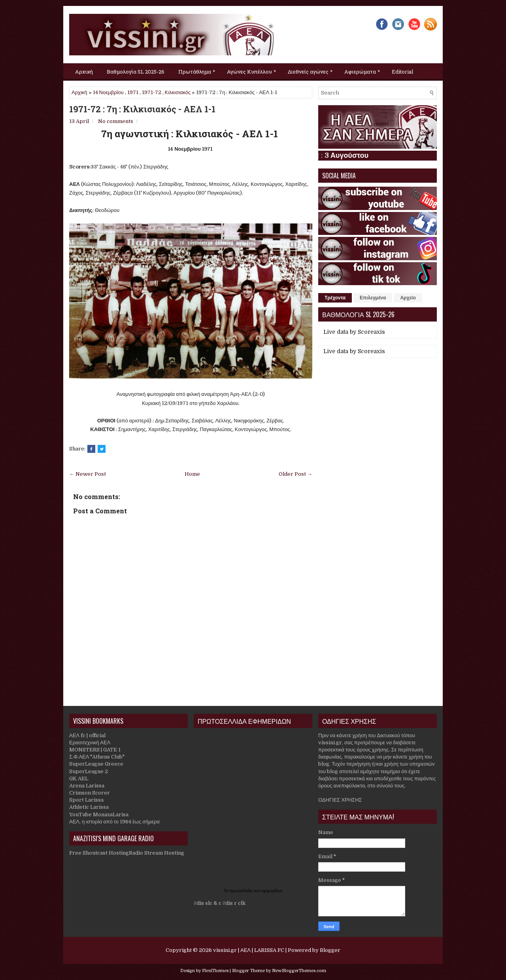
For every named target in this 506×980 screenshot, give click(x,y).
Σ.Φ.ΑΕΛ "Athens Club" (97, 757)
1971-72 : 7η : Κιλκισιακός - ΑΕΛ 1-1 (142, 109)
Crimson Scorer (90, 793)
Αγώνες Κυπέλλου (253, 69)
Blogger (330, 950)
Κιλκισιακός (178, 92)
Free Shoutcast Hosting (99, 853)
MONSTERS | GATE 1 (95, 750)
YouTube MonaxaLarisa (99, 814)
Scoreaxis (371, 332)
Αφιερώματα (364, 69)
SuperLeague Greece (96, 764)
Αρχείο (408, 298)
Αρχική (84, 72)
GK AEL (79, 779)
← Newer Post (88, 474)
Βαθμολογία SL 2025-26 (136, 72)
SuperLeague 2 (89, 771)
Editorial (402, 72)
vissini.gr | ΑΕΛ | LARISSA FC (249, 950)
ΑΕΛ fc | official (87, 735)
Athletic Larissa (89, 807)
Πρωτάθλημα (199, 69)
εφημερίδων (272, 891)
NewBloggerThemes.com (299, 971)
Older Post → (295, 474)
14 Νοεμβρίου (108, 92)
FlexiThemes (215, 971)
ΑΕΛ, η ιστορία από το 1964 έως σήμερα (114, 822)
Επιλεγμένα (373, 298)
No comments (116, 121)
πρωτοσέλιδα (242, 891)
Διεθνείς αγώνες (312, 69)
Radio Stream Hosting (157, 853)
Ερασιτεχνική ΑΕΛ (90, 743)
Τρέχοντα (335, 298)
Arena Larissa (87, 786)
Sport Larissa (86, 800)
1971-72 (152, 92)
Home (192, 474)
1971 (133, 92)
